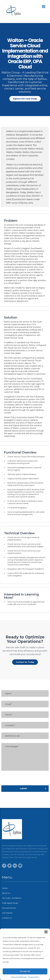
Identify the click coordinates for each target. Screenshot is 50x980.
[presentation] (28, 780)
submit (33, 788)
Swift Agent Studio (10, 903)
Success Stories (9, 908)
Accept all (25, 971)
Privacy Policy (33, 977)
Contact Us (7, 918)
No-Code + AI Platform (12, 898)
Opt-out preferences (19, 977)
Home (5, 888)
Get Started (7, 913)
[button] (46, 932)
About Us (6, 893)
